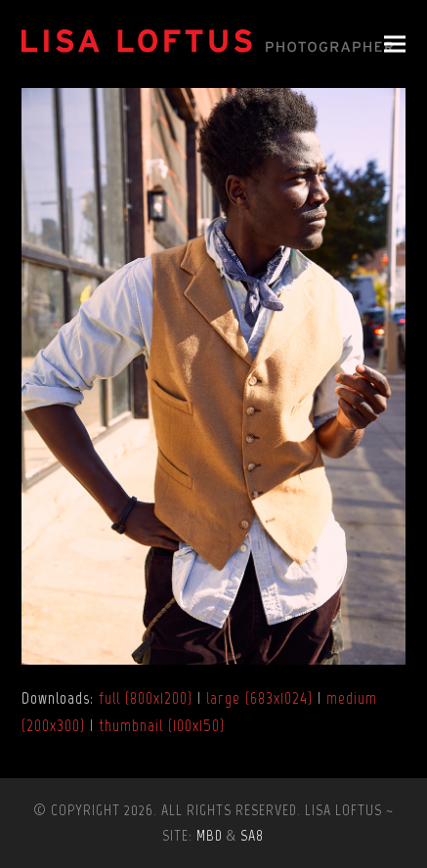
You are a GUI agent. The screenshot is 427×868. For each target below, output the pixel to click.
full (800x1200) (146, 698)
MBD (210, 835)
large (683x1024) (259, 698)
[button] (395, 44)
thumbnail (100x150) (162, 725)
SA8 (252, 835)
